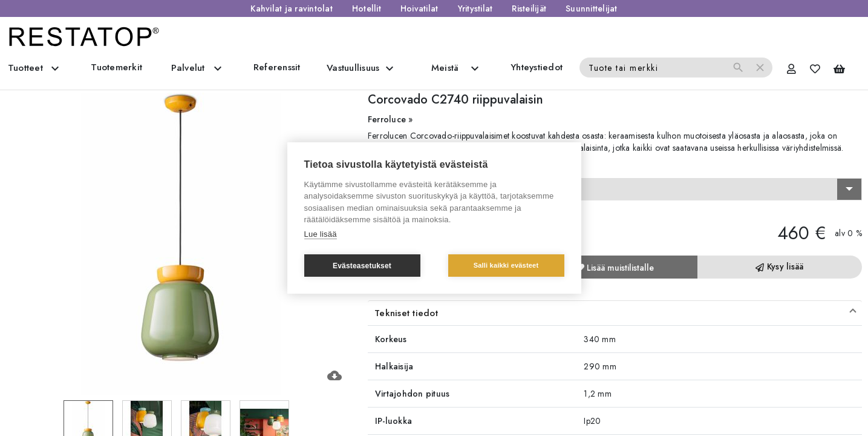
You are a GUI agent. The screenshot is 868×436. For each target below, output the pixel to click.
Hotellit (367, 8)
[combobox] (615, 190)
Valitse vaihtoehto (407, 167)
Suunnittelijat (592, 8)
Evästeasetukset (362, 266)
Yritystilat (475, 8)
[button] (615, 313)
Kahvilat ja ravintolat (292, 8)
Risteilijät (529, 8)
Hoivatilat (419, 8)
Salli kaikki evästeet (506, 265)
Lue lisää (321, 234)
